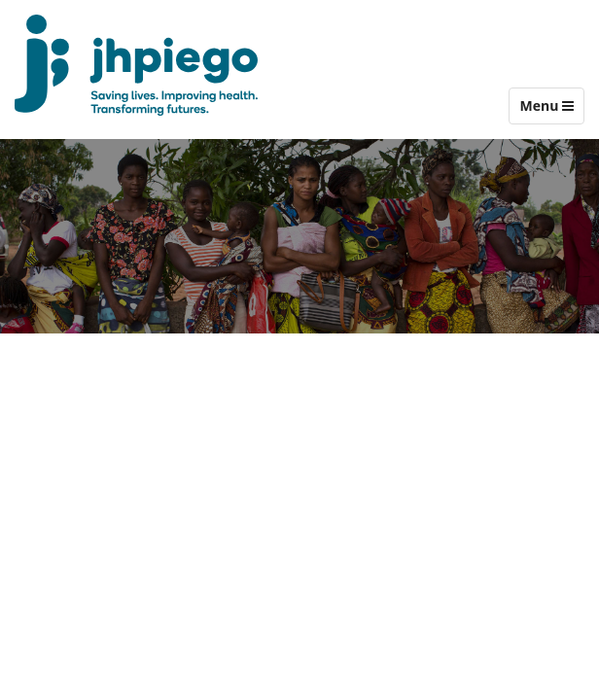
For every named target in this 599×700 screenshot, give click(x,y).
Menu (551, 110)
